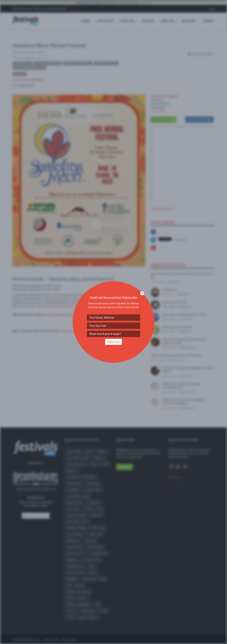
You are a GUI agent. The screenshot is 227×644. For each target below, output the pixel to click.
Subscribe (113, 342)
